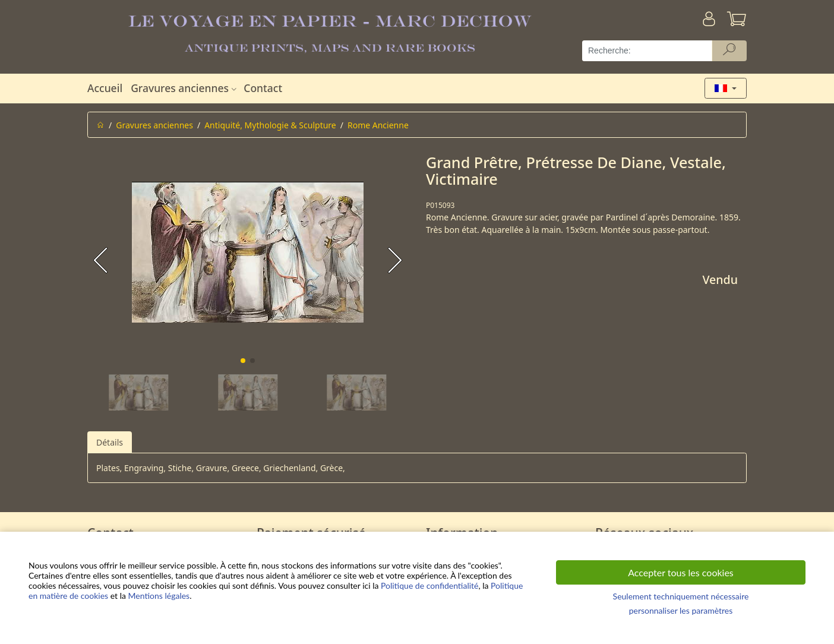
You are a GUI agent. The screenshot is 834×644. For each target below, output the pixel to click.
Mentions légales (159, 596)
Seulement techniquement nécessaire (681, 596)
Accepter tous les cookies (681, 572)
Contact (263, 88)
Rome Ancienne (378, 125)
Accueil (105, 88)
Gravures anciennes (185, 88)
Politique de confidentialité (429, 585)
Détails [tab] (110, 442)
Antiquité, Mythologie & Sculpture (270, 125)
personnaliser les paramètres (681, 610)
